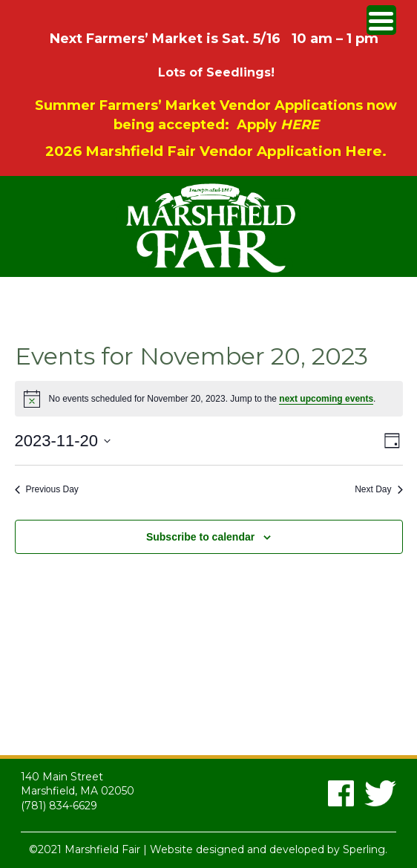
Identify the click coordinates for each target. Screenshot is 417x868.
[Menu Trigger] (381, 20)
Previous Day (47, 489)
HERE (300, 125)
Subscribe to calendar (200, 537)
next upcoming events (326, 399)
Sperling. (365, 849)
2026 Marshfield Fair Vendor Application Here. (216, 151)
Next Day (378, 489)
